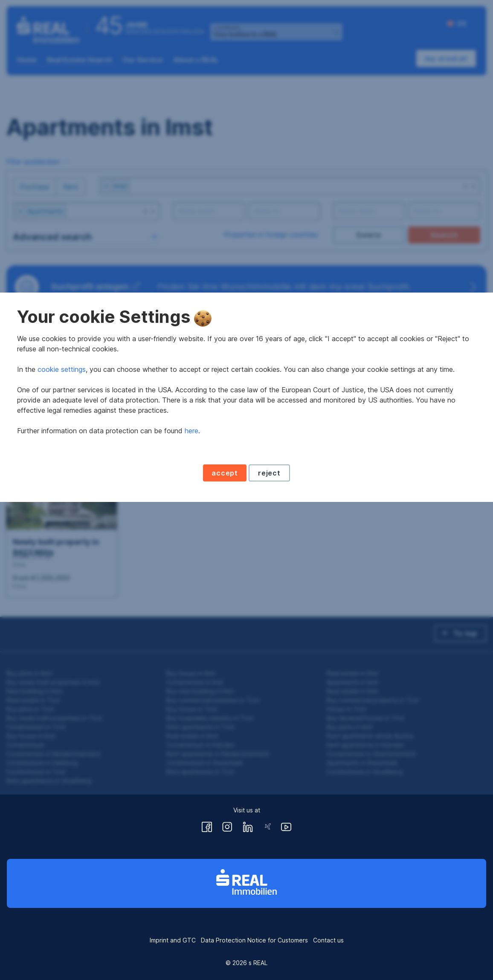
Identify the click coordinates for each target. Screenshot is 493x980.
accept (225, 566)
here (191, 524)
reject (269, 566)
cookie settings (62, 462)
